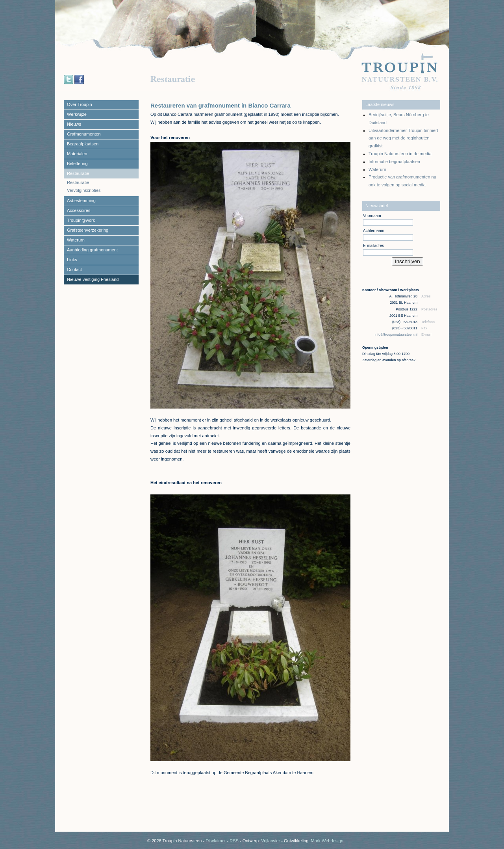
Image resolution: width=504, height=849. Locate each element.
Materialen (77, 154)
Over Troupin (80, 104)
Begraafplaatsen (83, 144)
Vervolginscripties (84, 190)
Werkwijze (77, 114)
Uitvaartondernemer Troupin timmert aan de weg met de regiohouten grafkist (403, 138)
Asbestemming (81, 201)
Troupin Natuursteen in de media (400, 154)
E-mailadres (373, 246)
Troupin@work (81, 220)
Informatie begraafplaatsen (394, 162)
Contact (74, 269)
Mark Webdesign (327, 841)
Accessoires (79, 210)
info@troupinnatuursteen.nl (397, 334)
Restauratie (78, 173)
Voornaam (372, 216)
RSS (234, 841)
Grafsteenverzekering (88, 230)
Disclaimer (216, 841)
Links (72, 260)
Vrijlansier (271, 841)
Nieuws (74, 124)
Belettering (77, 163)
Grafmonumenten (84, 134)
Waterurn (76, 240)
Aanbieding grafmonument (92, 250)
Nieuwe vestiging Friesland (93, 279)
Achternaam (374, 231)
